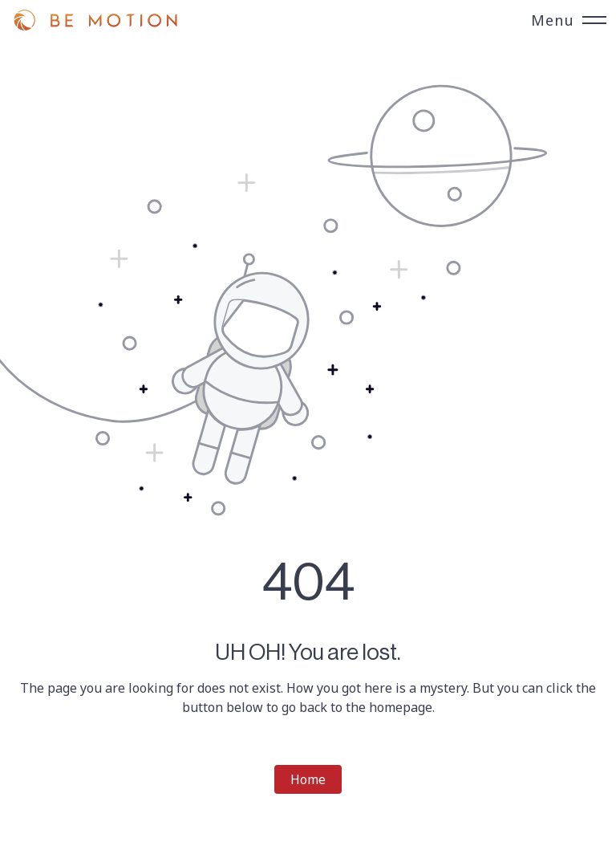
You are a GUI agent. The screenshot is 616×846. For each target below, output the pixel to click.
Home (308, 779)
